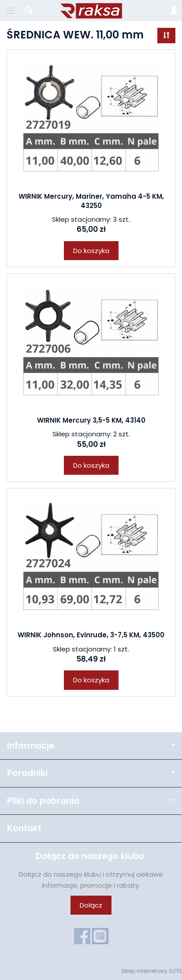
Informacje (91, 746)
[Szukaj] (29, 11)
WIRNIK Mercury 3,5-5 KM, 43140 (91, 420)
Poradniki (91, 773)
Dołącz (91, 905)
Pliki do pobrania (91, 801)
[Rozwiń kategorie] (10, 11)
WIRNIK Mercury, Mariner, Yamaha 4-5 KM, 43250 (91, 201)
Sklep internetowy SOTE (152, 971)
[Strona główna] (91, 11)
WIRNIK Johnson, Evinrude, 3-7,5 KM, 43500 (91, 635)
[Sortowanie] (166, 36)
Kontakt (24, 828)
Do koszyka (91, 251)
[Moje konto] (174, 11)
